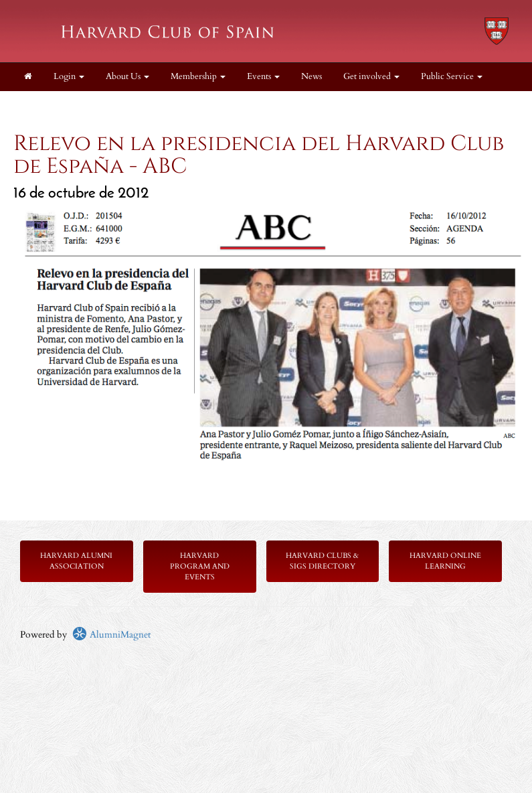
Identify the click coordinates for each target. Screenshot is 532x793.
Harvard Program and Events (200, 566)
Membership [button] (198, 77)
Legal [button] (38, 105)
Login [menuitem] (69, 77)
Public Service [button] (452, 77)
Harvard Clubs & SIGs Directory (322, 561)
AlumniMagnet (111, 635)
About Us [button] (127, 77)
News (312, 77)
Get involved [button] (371, 77)
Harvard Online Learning (445, 561)
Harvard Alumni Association (76, 561)
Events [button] (263, 77)
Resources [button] (97, 105)
